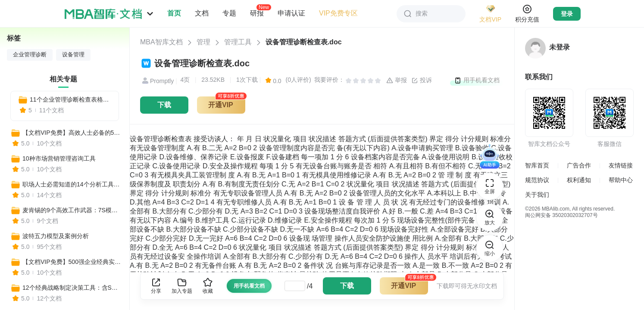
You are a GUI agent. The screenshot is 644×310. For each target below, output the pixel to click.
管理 (203, 42)
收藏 (208, 286)
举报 (397, 81)
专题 (229, 13)
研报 (257, 13)
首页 (174, 13)
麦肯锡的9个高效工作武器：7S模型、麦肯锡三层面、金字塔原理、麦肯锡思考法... (72, 210)
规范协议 (537, 180)
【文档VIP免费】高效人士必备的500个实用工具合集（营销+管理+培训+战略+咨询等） (72, 133)
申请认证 (291, 13)
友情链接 (621, 165)
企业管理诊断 (30, 55)
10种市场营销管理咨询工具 (59, 158)
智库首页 (537, 165)
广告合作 (579, 165)
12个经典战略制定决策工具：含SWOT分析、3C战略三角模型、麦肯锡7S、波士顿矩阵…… (72, 288)
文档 (202, 13)
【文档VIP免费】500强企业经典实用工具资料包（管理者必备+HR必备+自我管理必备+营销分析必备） (72, 262)
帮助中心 (621, 180)
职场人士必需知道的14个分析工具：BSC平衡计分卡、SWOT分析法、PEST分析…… (72, 184)
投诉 (422, 81)
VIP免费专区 (338, 13)
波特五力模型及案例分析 (56, 236)
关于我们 (537, 195)
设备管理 (73, 55)
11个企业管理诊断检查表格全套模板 (71, 99)
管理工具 (238, 42)
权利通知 (579, 180)
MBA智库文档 (161, 42)
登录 (567, 14)
